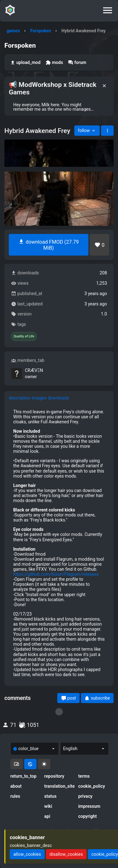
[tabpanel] (59, 543)
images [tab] (39, 398)
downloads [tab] (58, 398)
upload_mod (25, 63)
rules (15, 796)
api (47, 816)
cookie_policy (91, 786)
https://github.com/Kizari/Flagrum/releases (56, 574)
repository (54, 776)
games (13, 31)
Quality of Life (24, 336)
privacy (85, 796)
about (16, 786)
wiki (48, 806)
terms (84, 776)
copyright (87, 816)
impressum (89, 806)
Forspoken (41, 31)
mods (54, 63)
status (51, 796)
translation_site (59, 786)
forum (77, 63)
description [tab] (20, 398)
